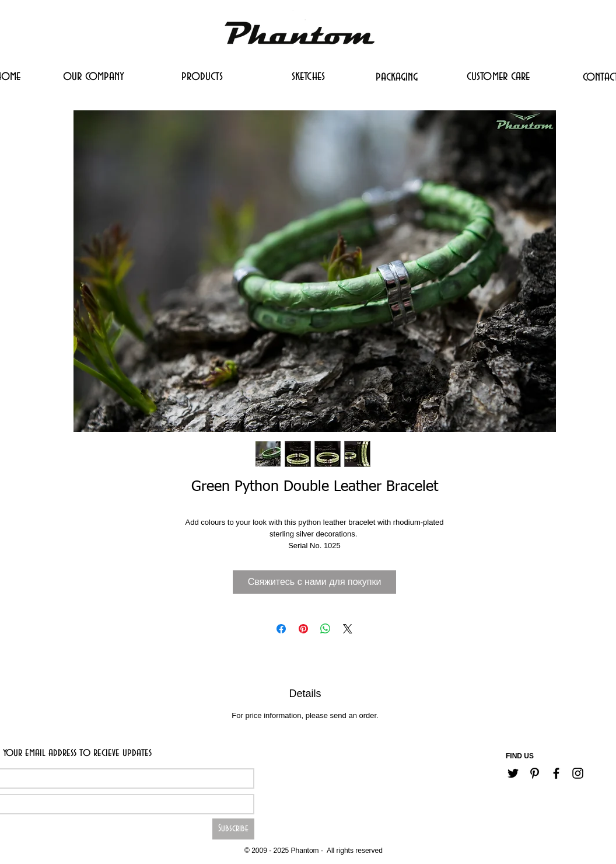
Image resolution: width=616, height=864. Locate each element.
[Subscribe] (233, 829)
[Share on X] (348, 629)
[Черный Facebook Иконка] (556, 773)
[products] (202, 76)
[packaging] (397, 76)
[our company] (94, 76)
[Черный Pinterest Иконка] (535, 773)
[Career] (275, 833)
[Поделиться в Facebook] (281, 629)
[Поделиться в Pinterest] (303, 629)
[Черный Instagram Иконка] (578, 773)
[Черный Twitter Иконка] (513, 773)
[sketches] (308, 76)
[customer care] (498, 76)
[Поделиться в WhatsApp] (325, 629)
